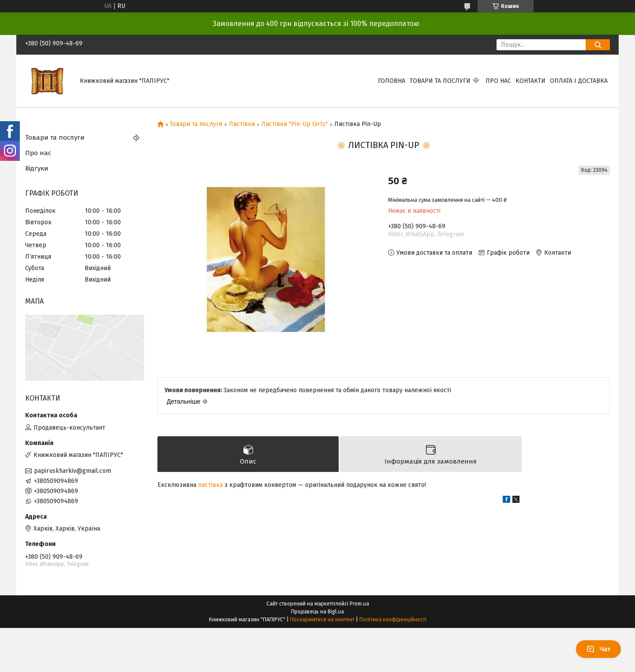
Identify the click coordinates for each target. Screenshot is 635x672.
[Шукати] (598, 45)
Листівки (242, 124)
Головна (392, 81)
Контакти (530, 81)
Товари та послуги (440, 81)
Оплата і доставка (579, 81)
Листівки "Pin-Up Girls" (294, 124)
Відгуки (37, 168)
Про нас (498, 81)
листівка (210, 485)
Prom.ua (359, 604)
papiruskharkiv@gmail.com (73, 471)
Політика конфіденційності (393, 620)
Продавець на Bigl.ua (317, 612)
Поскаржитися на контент (322, 620)
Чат (598, 649)
